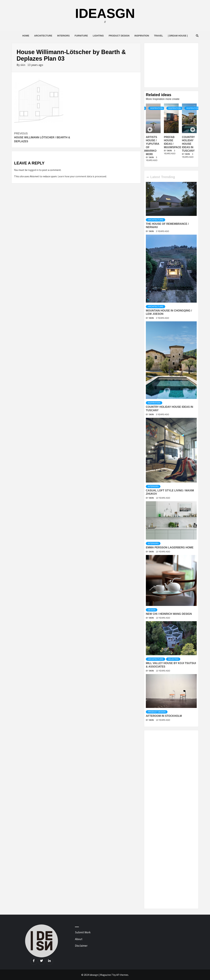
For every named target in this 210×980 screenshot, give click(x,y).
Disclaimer (81, 946)
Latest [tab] (155, 177)
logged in (33, 170)
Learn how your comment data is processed (82, 176)
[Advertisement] (171, 65)
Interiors (63, 36)
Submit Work (83, 932)
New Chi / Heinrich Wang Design (169, 614)
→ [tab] (147, 177)
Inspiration (142, 36)
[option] (171, 134)
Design (152, 610)
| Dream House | (178, 36)
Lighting (98, 36)
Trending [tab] (168, 177)
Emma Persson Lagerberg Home (170, 548)
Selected (173, 659)
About (79, 939)
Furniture (81, 36)
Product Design (119, 36)
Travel (158, 36)
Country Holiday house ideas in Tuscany (188, 144)
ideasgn (105, 13)
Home (26, 36)
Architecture (43, 36)
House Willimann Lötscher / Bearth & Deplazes (45, 137)
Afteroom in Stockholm (164, 716)
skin (23, 65)
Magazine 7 (106, 975)
